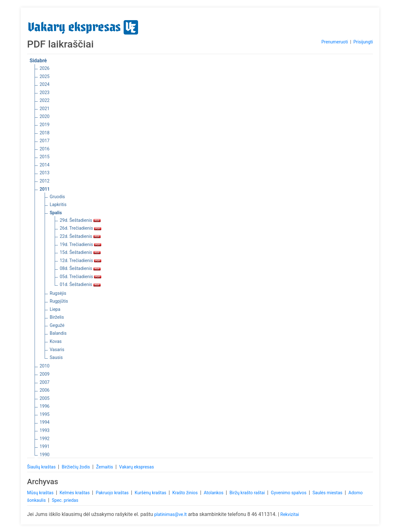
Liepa (55, 309)
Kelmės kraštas (75, 493)
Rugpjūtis (59, 301)
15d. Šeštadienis (80, 252)
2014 (44, 165)
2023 (44, 92)
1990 (44, 455)
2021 (44, 109)
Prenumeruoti (335, 42)
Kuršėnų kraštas (151, 493)
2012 (44, 181)
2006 (44, 390)
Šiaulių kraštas (42, 467)
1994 (44, 422)
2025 (44, 76)
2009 (44, 374)
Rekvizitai (290, 514)
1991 (44, 446)
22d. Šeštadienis (80, 236)
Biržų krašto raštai (248, 493)
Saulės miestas (328, 493)
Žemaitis (105, 467)
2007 (44, 382)
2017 (44, 141)
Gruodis (57, 197)
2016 (44, 149)
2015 (44, 157)
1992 (44, 439)
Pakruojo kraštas (113, 493)
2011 (45, 189)
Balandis (58, 333)
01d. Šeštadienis (80, 284)
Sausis (56, 357)
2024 (44, 84)
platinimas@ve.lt (170, 514)
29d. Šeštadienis (80, 220)
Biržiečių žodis (76, 467)
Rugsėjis (58, 293)
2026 (44, 68)
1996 (44, 406)
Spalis (56, 213)
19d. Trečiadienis (81, 244)
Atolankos (214, 493)
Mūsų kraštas (41, 493)
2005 (44, 398)
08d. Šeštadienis (80, 268)
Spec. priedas (65, 500)
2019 (44, 125)
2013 (44, 173)
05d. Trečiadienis (81, 277)
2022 (44, 100)
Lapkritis (58, 204)
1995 (44, 414)
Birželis (57, 317)
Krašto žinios (186, 493)
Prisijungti (363, 42)
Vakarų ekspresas (137, 467)
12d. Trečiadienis (81, 260)
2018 (44, 133)
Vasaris (57, 350)
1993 (44, 430)
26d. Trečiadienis (81, 228)
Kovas (56, 341)
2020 (44, 116)
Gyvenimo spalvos (289, 493)
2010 (44, 366)
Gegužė (57, 325)
